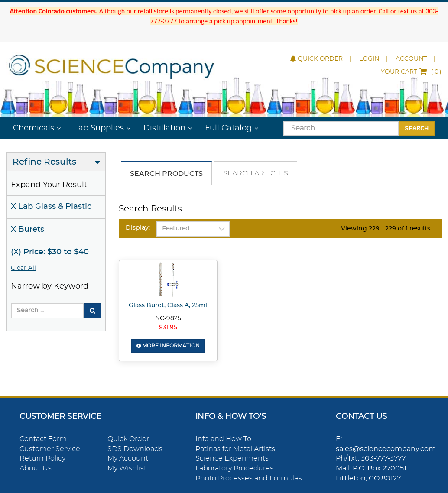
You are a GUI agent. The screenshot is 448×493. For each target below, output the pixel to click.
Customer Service (50, 449)
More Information (168, 346)
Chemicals (34, 128)
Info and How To (223, 439)
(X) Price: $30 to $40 (50, 252)
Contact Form (43, 439)
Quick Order (317, 59)
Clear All (23, 268)
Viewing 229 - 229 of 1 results (386, 229)
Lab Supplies (99, 128)
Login (369, 59)
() (411, 72)
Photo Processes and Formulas (249, 478)
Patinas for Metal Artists (235, 449)
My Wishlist (127, 468)
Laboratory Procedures (234, 468)
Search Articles (256, 173)
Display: (138, 228)
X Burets (28, 230)
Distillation (164, 128)
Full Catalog (228, 128)
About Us (36, 468)
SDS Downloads (135, 449)
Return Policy (42, 458)
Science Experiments (232, 458)
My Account (128, 458)
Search (417, 128)
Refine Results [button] (44, 162)
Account (411, 59)
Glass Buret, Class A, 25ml (168, 305)
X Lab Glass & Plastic (51, 207)
